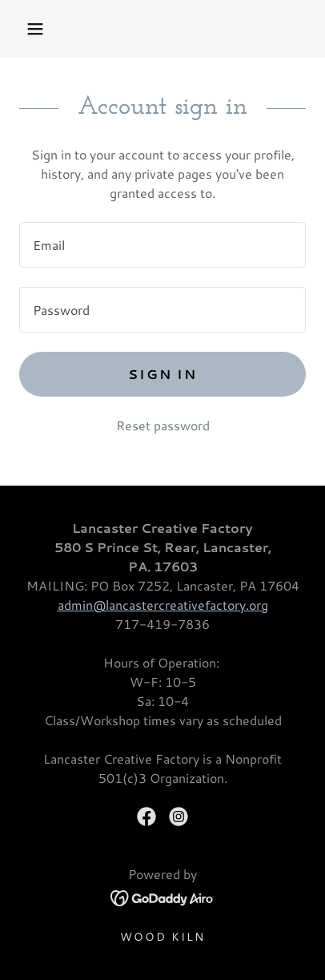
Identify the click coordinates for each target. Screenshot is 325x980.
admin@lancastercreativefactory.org (163, 605)
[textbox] (162, 245)
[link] (146, 817)
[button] (35, 29)
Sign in (162, 374)
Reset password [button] (163, 425)
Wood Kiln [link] (162, 937)
